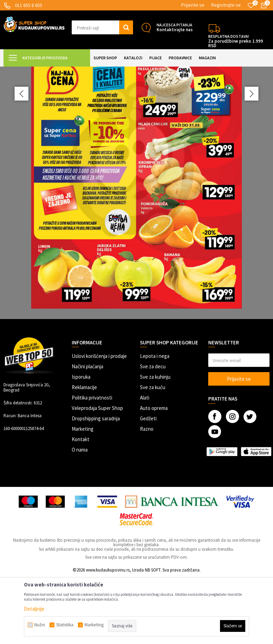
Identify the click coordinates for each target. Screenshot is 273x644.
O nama (80, 516)
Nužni (40, 625)
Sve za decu (153, 433)
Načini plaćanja (87, 433)
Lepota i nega (155, 423)
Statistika (65, 625)
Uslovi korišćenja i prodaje (99, 423)
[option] (136, 226)
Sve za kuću (153, 454)
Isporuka (81, 443)
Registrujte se (226, 5)
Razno (147, 495)
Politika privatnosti (92, 464)
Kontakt (81, 506)
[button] (102, 27)
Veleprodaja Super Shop (97, 475)
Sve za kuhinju (155, 443)
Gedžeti (148, 485)
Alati (145, 464)
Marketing (83, 495)
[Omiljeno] (251, 6)
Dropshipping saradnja (96, 485)
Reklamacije (84, 454)
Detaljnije (34, 609)
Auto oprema (154, 475)
